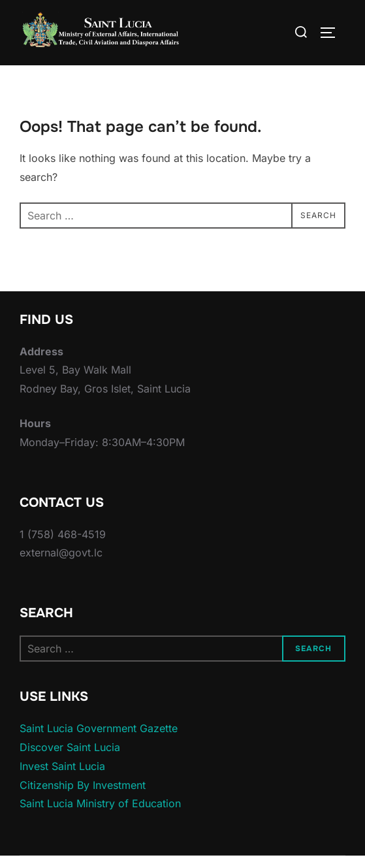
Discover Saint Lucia (70, 758)
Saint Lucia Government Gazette (99, 740)
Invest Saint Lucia (62, 777)
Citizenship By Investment (83, 796)
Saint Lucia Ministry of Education (100, 815)
